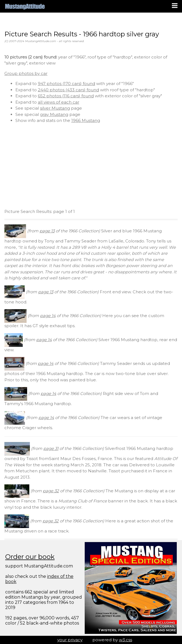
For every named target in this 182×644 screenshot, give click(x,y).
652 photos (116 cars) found (66, 96)
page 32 (51, 491)
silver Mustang (55, 108)
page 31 (51, 448)
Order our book (30, 557)
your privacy (70, 640)
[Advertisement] (91, 166)
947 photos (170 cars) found (66, 84)
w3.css (126, 640)
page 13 (47, 231)
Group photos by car (26, 73)
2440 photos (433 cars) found (68, 90)
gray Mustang (54, 114)
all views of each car (59, 102)
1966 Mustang (86, 120)
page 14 (48, 316)
